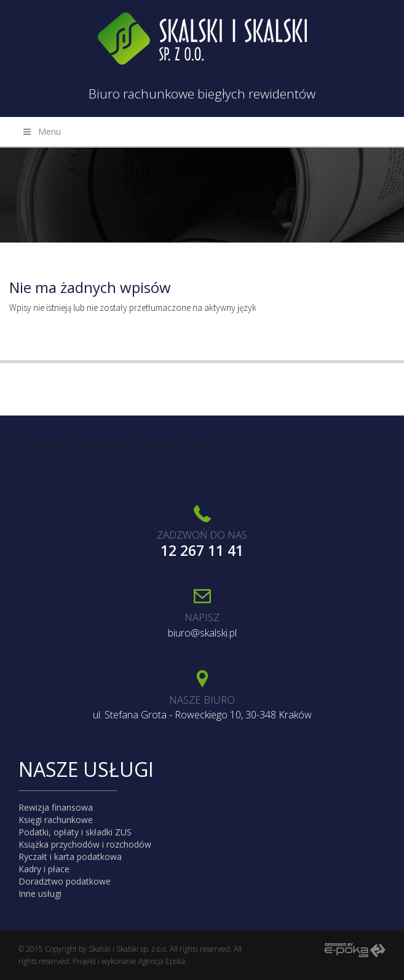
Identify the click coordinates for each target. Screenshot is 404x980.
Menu (41, 131)
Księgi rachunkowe (56, 820)
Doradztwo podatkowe (65, 881)
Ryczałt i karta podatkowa (70, 857)
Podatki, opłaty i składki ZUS (75, 832)
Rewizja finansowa (56, 807)
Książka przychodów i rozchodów (85, 844)
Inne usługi (40, 894)
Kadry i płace (44, 869)
